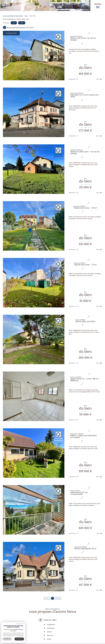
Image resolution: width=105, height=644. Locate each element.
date (24, 23)
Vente (26, 16)
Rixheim (49, 633)
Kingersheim (51, 626)
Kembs (49, 640)
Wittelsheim (51, 629)
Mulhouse (50, 637)
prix (15, 23)
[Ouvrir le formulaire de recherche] (78, 5)
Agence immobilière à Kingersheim (13, 16)
